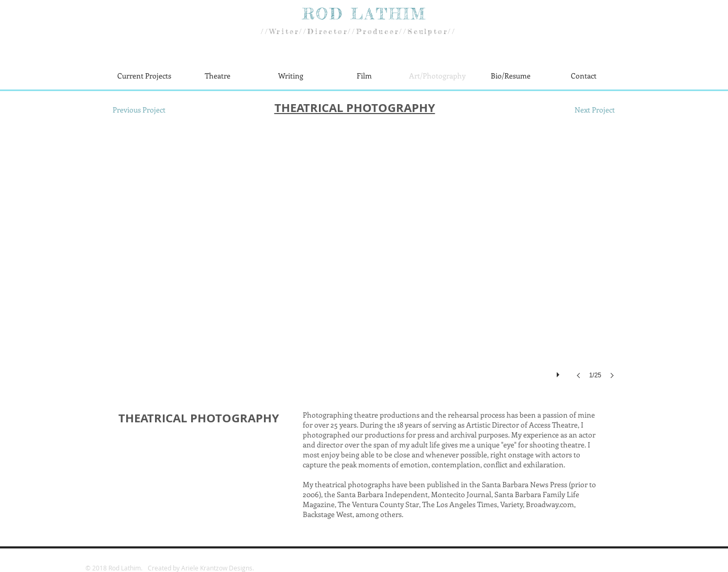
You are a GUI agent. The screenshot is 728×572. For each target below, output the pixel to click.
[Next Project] (595, 110)
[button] (364, 264)
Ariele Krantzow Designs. (218, 568)
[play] (559, 372)
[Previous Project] (139, 110)
